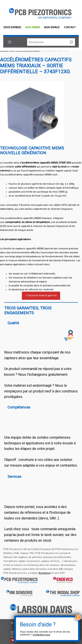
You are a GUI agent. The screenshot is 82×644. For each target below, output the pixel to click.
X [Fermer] (78, 617)
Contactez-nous (41, 635)
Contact (70, 27)
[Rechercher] (71, 42)
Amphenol (44, 573)
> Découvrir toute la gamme (41, 295)
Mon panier (33, 27)
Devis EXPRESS (12, 27)
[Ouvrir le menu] (10, 42)
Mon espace (52, 27)
